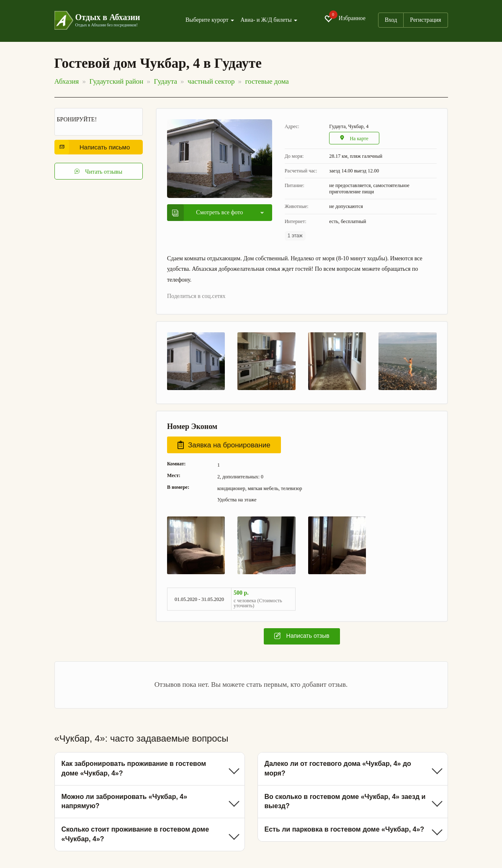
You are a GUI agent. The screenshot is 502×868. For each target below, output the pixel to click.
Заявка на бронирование (224, 445)
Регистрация (425, 20)
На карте (354, 138)
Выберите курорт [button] (210, 20)
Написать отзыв (302, 636)
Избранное (345, 19)
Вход (391, 20)
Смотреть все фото (207, 213)
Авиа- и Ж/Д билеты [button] (269, 20)
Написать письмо (95, 147)
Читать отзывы (98, 171)
